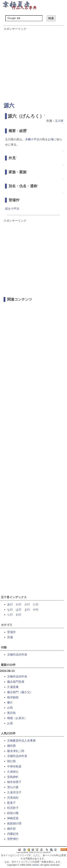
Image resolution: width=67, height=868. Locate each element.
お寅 (10, 723)
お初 (10, 708)
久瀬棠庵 (13, 687)
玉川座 (59, 121)
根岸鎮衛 (13, 697)
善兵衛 (11, 713)
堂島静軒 (13, 777)
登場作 (11, 632)
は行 (19, 610)
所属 (10, 637)
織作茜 (11, 746)
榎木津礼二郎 (16, 751)
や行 (36, 610)
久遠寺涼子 (14, 792)
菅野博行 (13, 839)
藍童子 (11, 803)
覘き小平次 (12, 209)
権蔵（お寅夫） (17, 718)
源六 (9, 106)
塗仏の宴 (13, 787)
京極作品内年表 (17, 655)
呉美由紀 (13, 798)
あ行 (10, 604)
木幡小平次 (32, 139)
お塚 (51, 139)
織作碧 (11, 829)
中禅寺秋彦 (14, 766)
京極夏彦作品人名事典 (21, 741)
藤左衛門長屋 (16, 682)
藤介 (10, 702)
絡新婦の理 (14, 823)
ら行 (10, 615)
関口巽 (11, 761)
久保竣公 (13, 772)
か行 (19, 604)
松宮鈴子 (13, 808)
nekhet (35, 865)
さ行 (27, 604)
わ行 (19, 615)
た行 (36, 604)
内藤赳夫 (13, 834)
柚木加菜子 (14, 782)
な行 (10, 610)
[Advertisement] (33, 65)
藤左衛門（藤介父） (20, 692)
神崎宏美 (13, 818)
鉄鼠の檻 (13, 813)
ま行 (27, 610)
